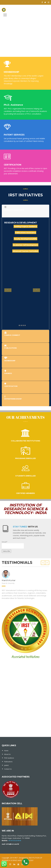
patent (6, 765)
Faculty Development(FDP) (25, 239)
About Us (7, 754)
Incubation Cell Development (25, 245)
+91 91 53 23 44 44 (14, 840)
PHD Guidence (9, 758)
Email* (13, 545)
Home (6, 751)
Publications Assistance (26, 232)
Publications (8, 762)
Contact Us (8, 769)
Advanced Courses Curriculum (26, 251)
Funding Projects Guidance (25, 226)
